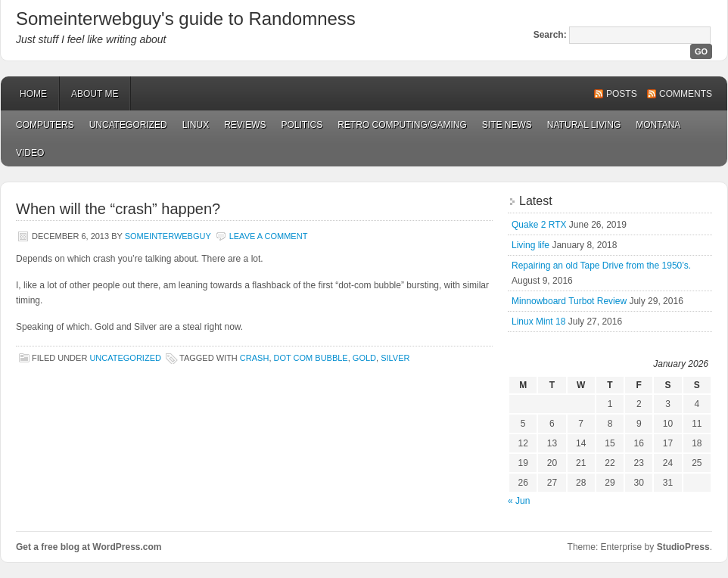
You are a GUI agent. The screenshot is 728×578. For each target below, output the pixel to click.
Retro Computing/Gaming (402, 125)
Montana (658, 125)
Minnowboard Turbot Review (569, 301)
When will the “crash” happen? (118, 209)
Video (30, 153)
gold (364, 358)
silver (395, 358)
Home (33, 94)
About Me (95, 94)
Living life (530, 245)
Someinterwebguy (168, 236)
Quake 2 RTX (539, 225)
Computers (45, 125)
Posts (622, 94)
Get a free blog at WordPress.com (89, 547)
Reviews (245, 125)
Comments (686, 94)
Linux (196, 125)
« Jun (519, 501)
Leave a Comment (269, 236)
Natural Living (584, 125)
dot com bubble (311, 358)
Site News (507, 125)
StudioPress (683, 547)
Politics (302, 125)
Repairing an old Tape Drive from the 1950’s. (601, 266)
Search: (550, 35)
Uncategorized (128, 125)
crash (255, 358)
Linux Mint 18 (538, 322)
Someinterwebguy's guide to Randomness (186, 19)
